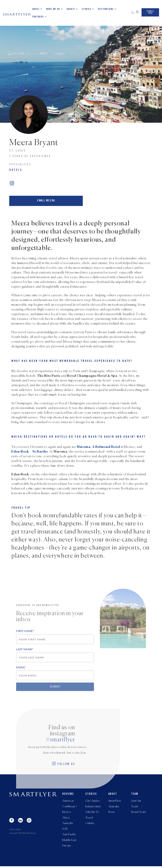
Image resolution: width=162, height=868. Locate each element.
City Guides (93, 800)
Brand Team (138, 812)
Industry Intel (93, 806)
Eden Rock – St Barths (30, 450)
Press (112, 812)
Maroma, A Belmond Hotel (98, 445)
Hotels (16, 170)
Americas (68, 800)
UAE (65, 830)
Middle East (69, 841)
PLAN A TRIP (150, 12)
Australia (68, 824)
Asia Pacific (69, 836)
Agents (71, 9)
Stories (87, 9)
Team (135, 793)
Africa (66, 818)
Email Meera (44, 200)
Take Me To (92, 812)
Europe (67, 847)
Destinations (106, 9)
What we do (53, 9)
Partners (38, 17)
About (36, 9)
